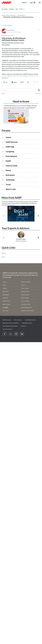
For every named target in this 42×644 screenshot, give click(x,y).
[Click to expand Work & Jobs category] (4, 189)
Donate (4, 252)
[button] (40, 3)
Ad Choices (23, 293)
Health (8, 161)
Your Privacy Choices (7, 296)
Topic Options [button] (8, 25)
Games (8, 137)
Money (8, 170)
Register (4, 220)
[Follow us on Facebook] (5, 301)
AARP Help (10, 147)
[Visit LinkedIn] (22, 301)
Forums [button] (21, 9)
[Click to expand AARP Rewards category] (4, 142)
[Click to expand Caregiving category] (4, 152)
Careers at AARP (25, 255)
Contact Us (24, 252)
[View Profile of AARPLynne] (11, 30)
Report (28, 82)
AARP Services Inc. (25, 259)
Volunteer (5, 255)
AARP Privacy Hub (7, 287)
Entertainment (11, 156)
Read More (5, 78)
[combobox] (21, 90)
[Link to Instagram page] (16, 301)
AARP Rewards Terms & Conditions (11, 290)
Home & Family (12, 166)
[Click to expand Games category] (4, 138)
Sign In (4, 224)
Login (31, 3)
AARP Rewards (12, 142)
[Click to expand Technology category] (4, 180)
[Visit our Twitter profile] (10, 301)
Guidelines (12, 9)
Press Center (6, 278)
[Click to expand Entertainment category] (4, 156)
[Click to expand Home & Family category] (4, 166)
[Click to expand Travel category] (4, 185)
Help (17, 9)
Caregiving (10, 151)
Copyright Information (27, 290)
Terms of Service (18, 287)
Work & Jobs (11, 189)
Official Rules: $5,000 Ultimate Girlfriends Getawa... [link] (19, 17)
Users (3, 94)
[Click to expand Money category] (4, 171)
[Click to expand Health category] (4, 161)
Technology (10, 180)
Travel (8, 184)
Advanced (38, 94)
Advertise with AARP (26, 249)
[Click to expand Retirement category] (4, 175)
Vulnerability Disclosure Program (10, 293)
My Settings (5, 9)
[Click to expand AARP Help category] (4, 147)
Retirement (10, 175)
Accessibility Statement (30, 287)
